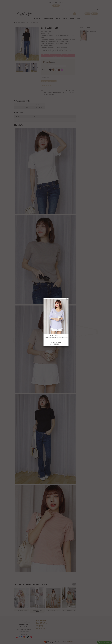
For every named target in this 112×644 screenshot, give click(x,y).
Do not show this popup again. (56, 345)
